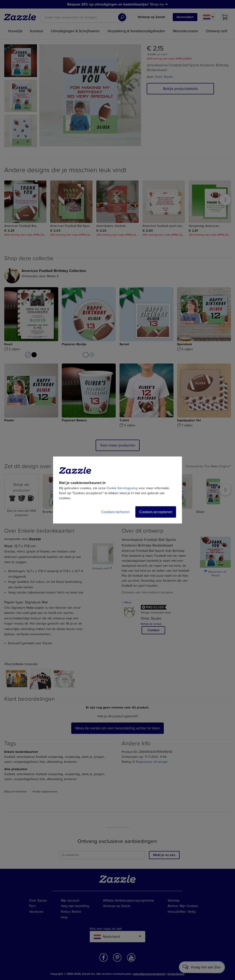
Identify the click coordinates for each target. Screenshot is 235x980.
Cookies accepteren (156, 512)
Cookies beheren (115, 512)
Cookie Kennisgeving (122, 488)
